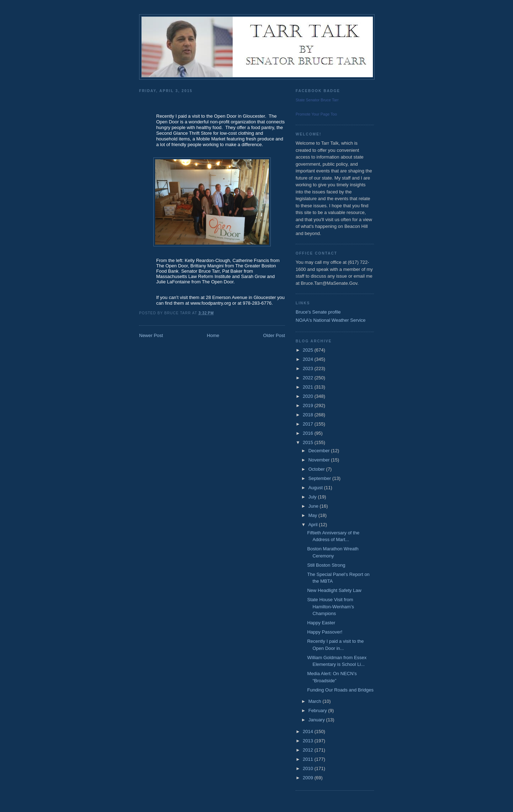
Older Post (274, 335)
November (320, 460)
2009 (309, 778)
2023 (309, 368)
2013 (309, 741)
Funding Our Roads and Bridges (340, 690)
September (320, 478)
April (314, 525)
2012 (309, 750)
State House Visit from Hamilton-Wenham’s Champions (330, 607)
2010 (309, 768)
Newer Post (151, 335)
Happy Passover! (325, 632)
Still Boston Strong (326, 565)
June (314, 506)
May (313, 515)
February (318, 710)
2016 (309, 433)
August (316, 488)
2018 (309, 415)
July (313, 497)
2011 (309, 759)
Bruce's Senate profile (318, 312)
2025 (309, 350)
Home (213, 335)
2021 (309, 387)
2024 (309, 359)
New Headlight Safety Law (334, 590)
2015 (309, 442)
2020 (309, 396)
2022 (309, 378)
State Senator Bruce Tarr (317, 100)
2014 (309, 731)
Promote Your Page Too (316, 114)
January (317, 720)
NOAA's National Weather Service (331, 320)
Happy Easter (321, 623)
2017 (309, 424)
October (317, 469)
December (320, 451)
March (316, 701)
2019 (309, 405)
